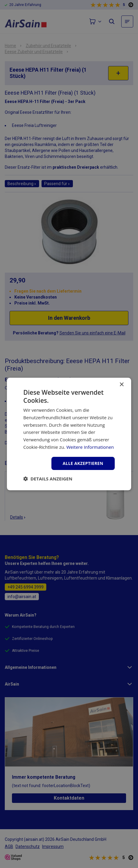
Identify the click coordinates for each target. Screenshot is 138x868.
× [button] (121, 385)
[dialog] (69, 434)
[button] (48, 479)
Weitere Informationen (90, 447)
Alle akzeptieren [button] (83, 463)
